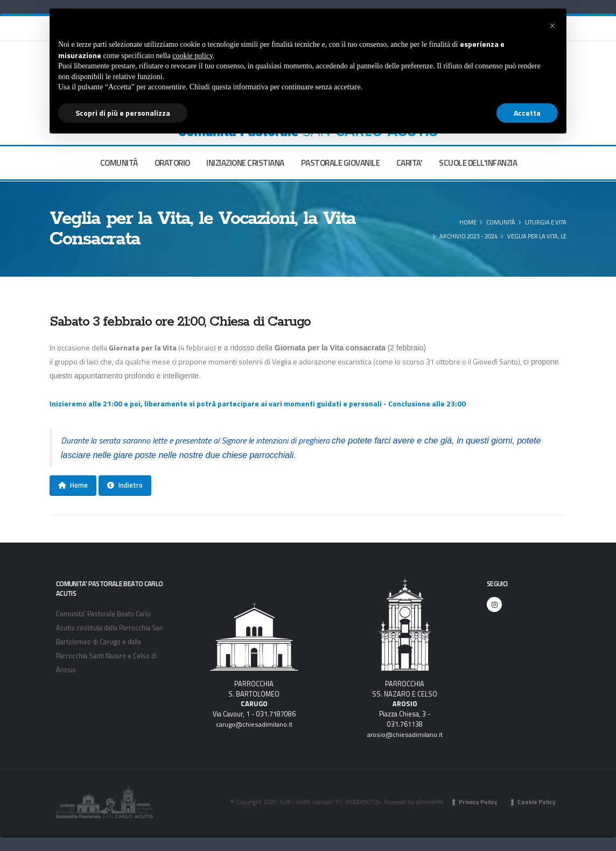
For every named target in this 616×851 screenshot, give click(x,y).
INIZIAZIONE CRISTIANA (245, 163)
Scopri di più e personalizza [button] (123, 113)
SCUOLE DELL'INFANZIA (478, 163)
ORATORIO (172, 163)
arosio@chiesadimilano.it (405, 734)
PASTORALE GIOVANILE (341, 163)
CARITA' (409, 163)
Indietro (125, 485)
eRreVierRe (429, 802)
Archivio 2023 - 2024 (468, 236)
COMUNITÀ (119, 163)
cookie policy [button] (192, 56)
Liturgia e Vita (546, 222)
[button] (552, 26)
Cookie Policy (537, 802)
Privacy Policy (478, 802)
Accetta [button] (527, 113)
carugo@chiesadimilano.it (254, 724)
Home (468, 222)
